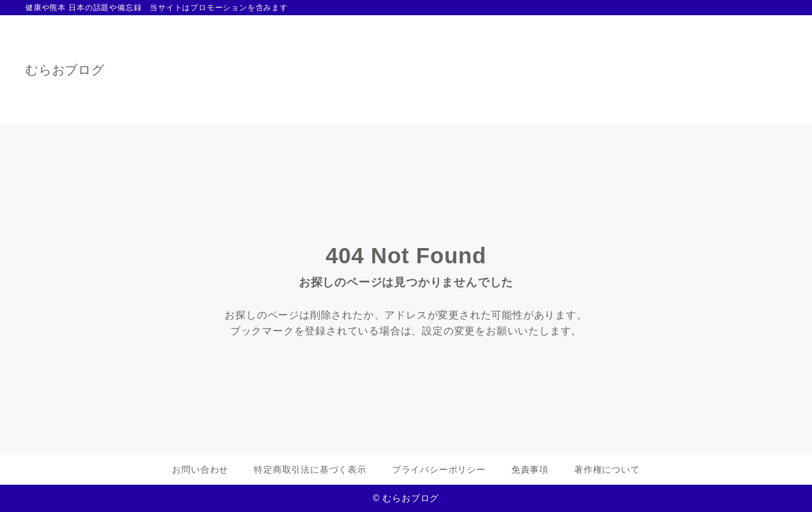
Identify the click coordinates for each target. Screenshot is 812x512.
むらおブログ (65, 70)
